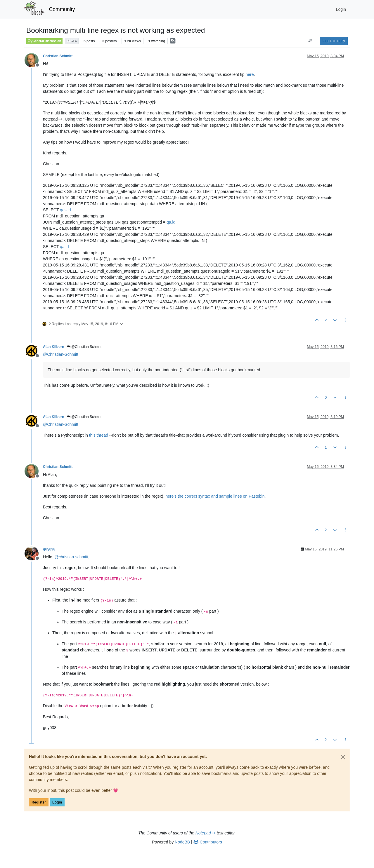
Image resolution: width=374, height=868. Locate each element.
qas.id (65, 210)
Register (39, 802)
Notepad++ (206, 833)
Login (57, 802)
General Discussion (44, 41)
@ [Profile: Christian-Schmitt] (61, 354)
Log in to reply (334, 41)
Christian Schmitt (58, 56)
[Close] (343, 757)
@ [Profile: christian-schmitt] (71, 557)
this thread (99, 435)
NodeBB (182, 842)
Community (62, 9)
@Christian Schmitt (84, 347)
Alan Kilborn (54, 347)
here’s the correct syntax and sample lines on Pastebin (215, 496)
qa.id (171, 222)
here (250, 74)
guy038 (49, 549)
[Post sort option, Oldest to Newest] (310, 41)
